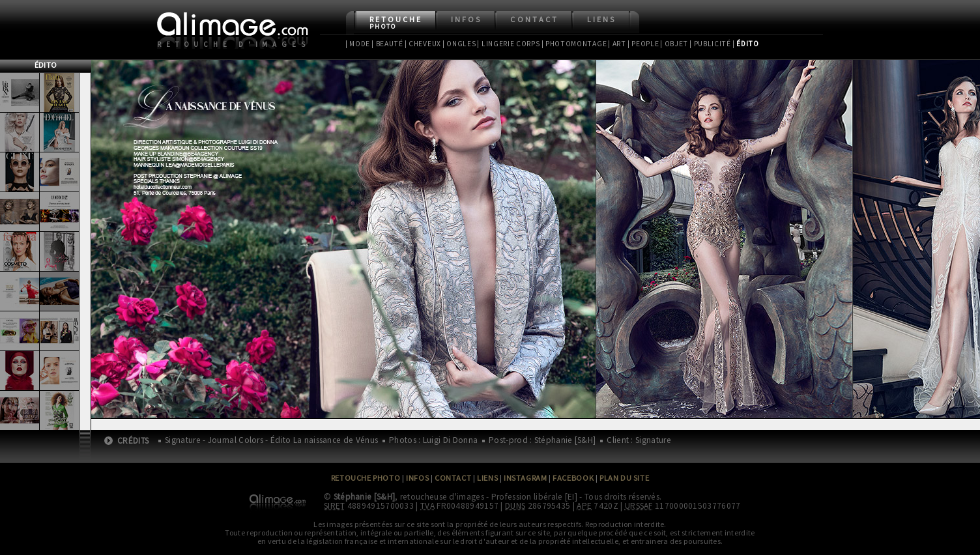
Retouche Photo (366, 478)
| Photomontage (574, 44)
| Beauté (387, 44)
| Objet (674, 44)
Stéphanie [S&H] (365, 497)
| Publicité (710, 44)
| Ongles (459, 44)
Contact (534, 19)
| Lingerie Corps (508, 44)
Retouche (396, 22)
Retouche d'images (234, 44)
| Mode (358, 44)
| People (643, 44)
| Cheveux (423, 44)
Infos (466, 19)
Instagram (525, 478)
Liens (601, 19)
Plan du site (624, 478)
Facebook (573, 478)
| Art (617, 44)
